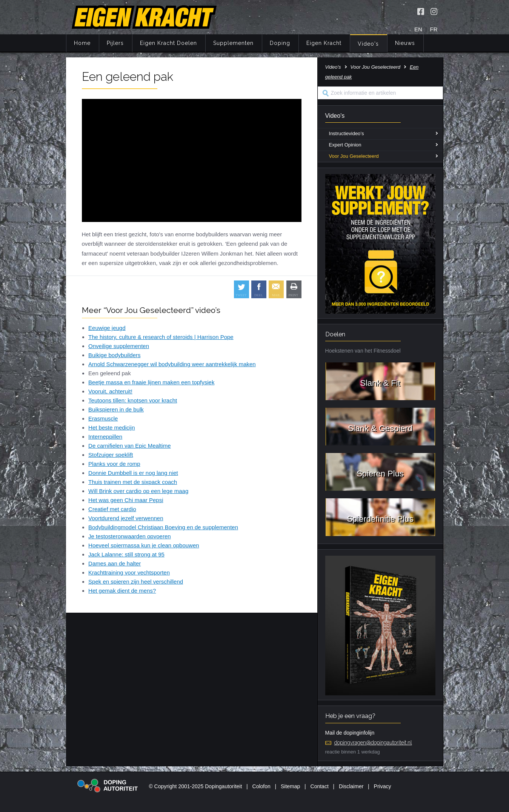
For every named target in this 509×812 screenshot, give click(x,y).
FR (434, 29)
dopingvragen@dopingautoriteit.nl (373, 743)
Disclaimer (351, 786)
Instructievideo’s (347, 133)
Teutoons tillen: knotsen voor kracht (133, 400)
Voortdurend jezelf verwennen (126, 518)
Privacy (383, 786)
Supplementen (233, 43)
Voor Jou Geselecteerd (375, 67)
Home (82, 43)
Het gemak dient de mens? (122, 591)
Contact (320, 786)
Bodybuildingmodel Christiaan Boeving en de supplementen (163, 527)
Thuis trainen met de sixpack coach (133, 482)
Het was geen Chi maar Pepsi (126, 500)
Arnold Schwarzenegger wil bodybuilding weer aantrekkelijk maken (172, 364)
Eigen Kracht (324, 43)
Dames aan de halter (115, 563)
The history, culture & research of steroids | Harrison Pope (161, 337)
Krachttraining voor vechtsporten (129, 572)
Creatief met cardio (112, 509)
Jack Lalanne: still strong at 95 (126, 554)
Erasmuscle (103, 418)
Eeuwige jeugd (107, 328)
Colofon (261, 786)
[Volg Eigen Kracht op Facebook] (421, 11)
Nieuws (405, 43)
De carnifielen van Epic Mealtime (129, 446)
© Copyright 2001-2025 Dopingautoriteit (195, 786)
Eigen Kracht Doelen (168, 43)
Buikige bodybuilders (114, 355)
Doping (280, 43)
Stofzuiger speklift (111, 455)
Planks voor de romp (114, 464)
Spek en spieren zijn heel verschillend (136, 582)
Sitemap (290, 786)
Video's (368, 44)
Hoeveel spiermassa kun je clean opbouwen (144, 545)
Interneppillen (105, 437)
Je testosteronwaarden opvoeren (129, 536)
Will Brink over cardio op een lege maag (138, 491)
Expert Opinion (345, 145)
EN (418, 29)
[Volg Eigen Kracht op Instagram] (434, 11)
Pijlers (115, 43)
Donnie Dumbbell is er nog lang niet (133, 473)
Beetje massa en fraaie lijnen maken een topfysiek (151, 382)
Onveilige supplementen (119, 346)
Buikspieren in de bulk (116, 409)
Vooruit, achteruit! (110, 391)
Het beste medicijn (111, 428)
